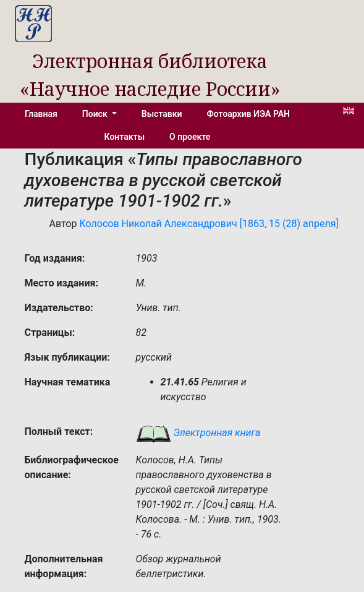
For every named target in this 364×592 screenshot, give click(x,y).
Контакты (125, 137)
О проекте (190, 137)
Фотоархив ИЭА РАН (249, 114)
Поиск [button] (96, 114)
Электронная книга (198, 433)
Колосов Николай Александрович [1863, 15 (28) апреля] (209, 224)
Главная (41, 114)
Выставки (162, 114)
